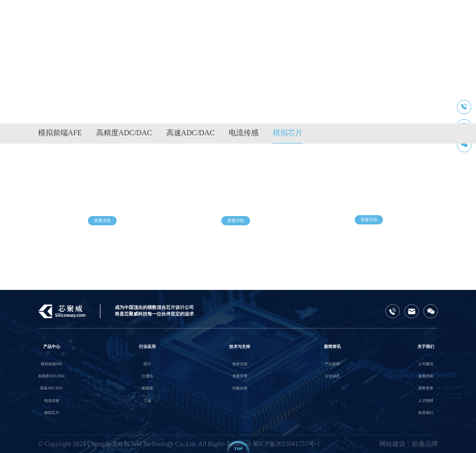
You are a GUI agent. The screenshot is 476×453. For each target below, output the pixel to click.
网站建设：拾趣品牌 (409, 444)
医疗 (147, 364)
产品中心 (52, 347)
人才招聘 (426, 401)
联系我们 (426, 413)
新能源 (147, 388)
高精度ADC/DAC (124, 133)
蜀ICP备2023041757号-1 (286, 444)
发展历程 (426, 376)
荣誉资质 (426, 388)
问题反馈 (240, 388)
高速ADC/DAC (191, 133)
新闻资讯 (332, 347)
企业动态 (332, 376)
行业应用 (147, 347)
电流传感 (244, 133)
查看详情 (102, 225)
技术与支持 (240, 347)
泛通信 (147, 376)
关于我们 (426, 347)
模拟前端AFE (60, 133)
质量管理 (240, 376)
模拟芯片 (288, 133)
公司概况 (426, 364)
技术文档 (240, 364)
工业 (147, 401)
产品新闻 (332, 364)
